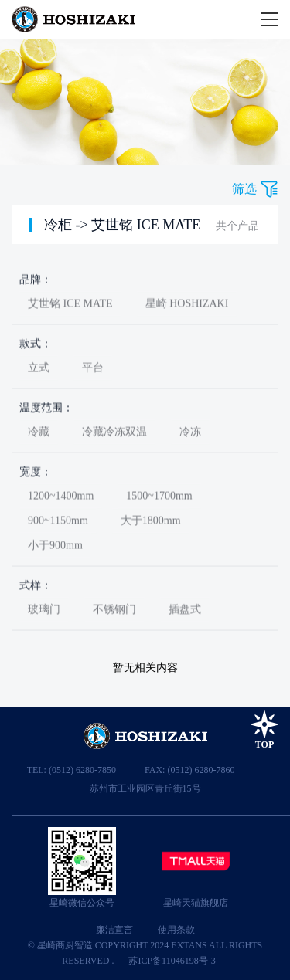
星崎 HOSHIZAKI (187, 305)
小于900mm (55, 547)
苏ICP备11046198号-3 (172, 961)
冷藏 (39, 434)
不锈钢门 (114, 611)
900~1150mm (58, 522)
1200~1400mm (61, 498)
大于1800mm (151, 522)
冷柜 (58, 225)
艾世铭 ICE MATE (146, 225)
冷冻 (190, 434)
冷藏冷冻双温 (114, 434)
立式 (39, 370)
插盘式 (185, 611)
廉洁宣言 (114, 930)
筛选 (244, 189)
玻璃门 (44, 611)
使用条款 (176, 930)
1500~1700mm (159, 498)
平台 (93, 370)
